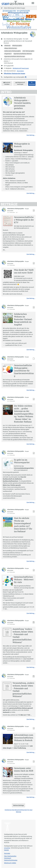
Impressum (8, 858)
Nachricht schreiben (7, 83)
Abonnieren (20, 71)
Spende (6, 850)
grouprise (7, 848)
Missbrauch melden (10, 863)
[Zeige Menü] (33, 3)
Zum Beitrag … (31, 135)
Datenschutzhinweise (11, 860)
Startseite (7, 853)
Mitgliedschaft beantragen (21, 68)
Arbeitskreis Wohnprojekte (16, 209)
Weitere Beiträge (19, 805)
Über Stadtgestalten (10, 856)
